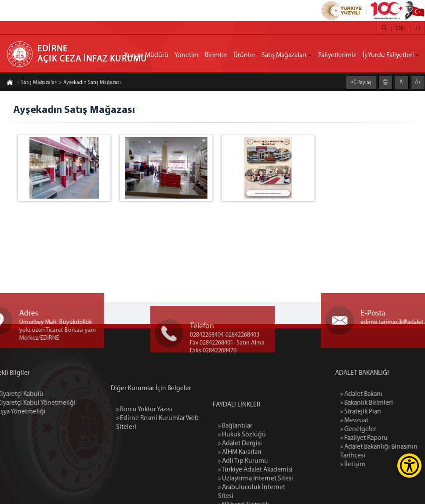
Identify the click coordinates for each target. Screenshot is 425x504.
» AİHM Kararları (240, 491)
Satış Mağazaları (284, 55)
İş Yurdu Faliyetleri (388, 55)
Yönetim (187, 55)
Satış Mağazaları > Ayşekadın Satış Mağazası (69, 83)
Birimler (216, 55)
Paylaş (364, 82)
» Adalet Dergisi (240, 482)
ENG (401, 29)
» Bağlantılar (235, 465)
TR (418, 29)
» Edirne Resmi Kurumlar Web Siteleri (157, 442)
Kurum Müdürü (146, 55)
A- (402, 82)
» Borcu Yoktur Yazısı (144, 428)
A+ (418, 82)
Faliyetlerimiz (337, 55)
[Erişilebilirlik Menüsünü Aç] (409, 466)
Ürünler (244, 55)
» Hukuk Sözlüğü (242, 474)
